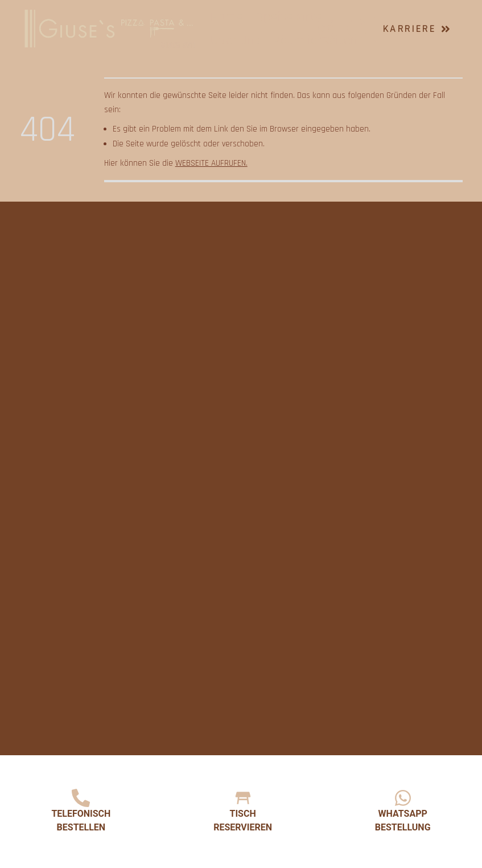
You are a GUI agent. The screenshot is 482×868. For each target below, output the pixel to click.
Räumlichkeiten (315, 40)
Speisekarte (289, 17)
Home (227, 17)
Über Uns (235, 40)
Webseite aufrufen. (211, 163)
